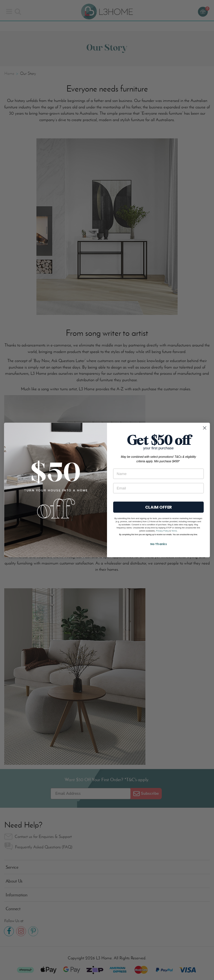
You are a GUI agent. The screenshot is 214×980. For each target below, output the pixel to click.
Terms (174, 531)
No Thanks (159, 544)
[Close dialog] (205, 428)
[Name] (159, 474)
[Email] (159, 488)
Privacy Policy (162, 531)
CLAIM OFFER (159, 507)
